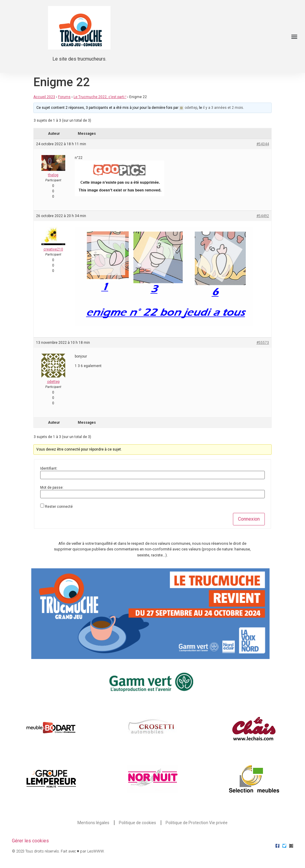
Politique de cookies (137, 823)
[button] (294, 37)
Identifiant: (49, 468)
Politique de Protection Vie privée (197, 823)
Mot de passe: (52, 488)
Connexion (249, 519)
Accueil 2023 (44, 97)
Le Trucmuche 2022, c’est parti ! (100, 97)
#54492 (263, 216)
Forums (64, 97)
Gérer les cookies (30, 841)
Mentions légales (93, 823)
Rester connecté (59, 507)
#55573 (263, 343)
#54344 (263, 144)
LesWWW (95, 851)
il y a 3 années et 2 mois (223, 108)
